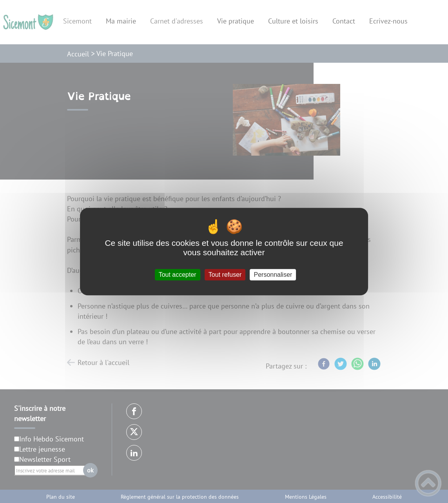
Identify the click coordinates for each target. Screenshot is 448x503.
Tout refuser (225, 275)
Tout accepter (178, 275)
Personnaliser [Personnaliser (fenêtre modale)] (273, 275)
